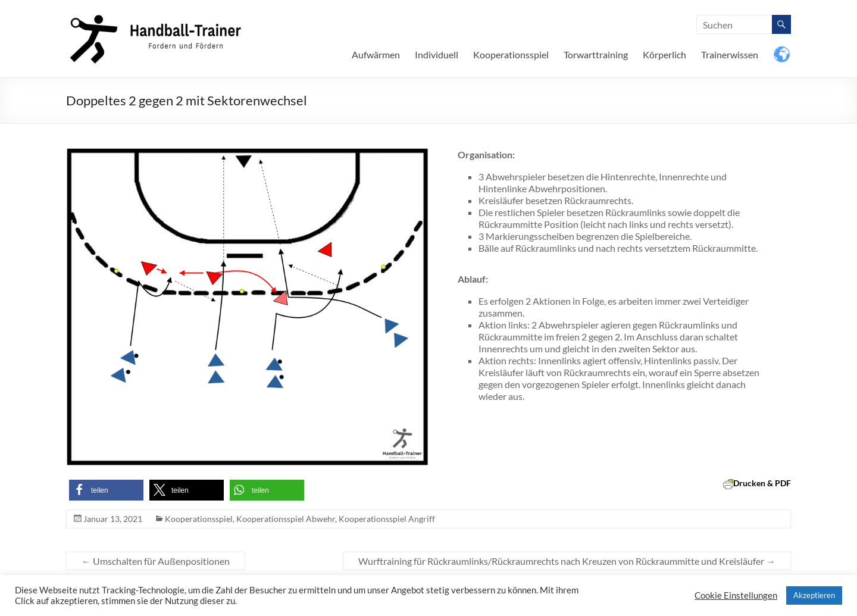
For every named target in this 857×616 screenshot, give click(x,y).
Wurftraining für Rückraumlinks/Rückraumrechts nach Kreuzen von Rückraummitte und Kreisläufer (567, 561)
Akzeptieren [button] (814, 595)
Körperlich (664, 54)
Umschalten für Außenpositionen (156, 561)
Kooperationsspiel (511, 54)
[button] (106, 490)
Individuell (437, 54)
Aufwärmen (376, 54)
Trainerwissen (730, 54)
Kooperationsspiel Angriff (387, 519)
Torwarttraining (596, 54)
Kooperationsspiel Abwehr (286, 519)
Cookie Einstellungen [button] (736, 595)
